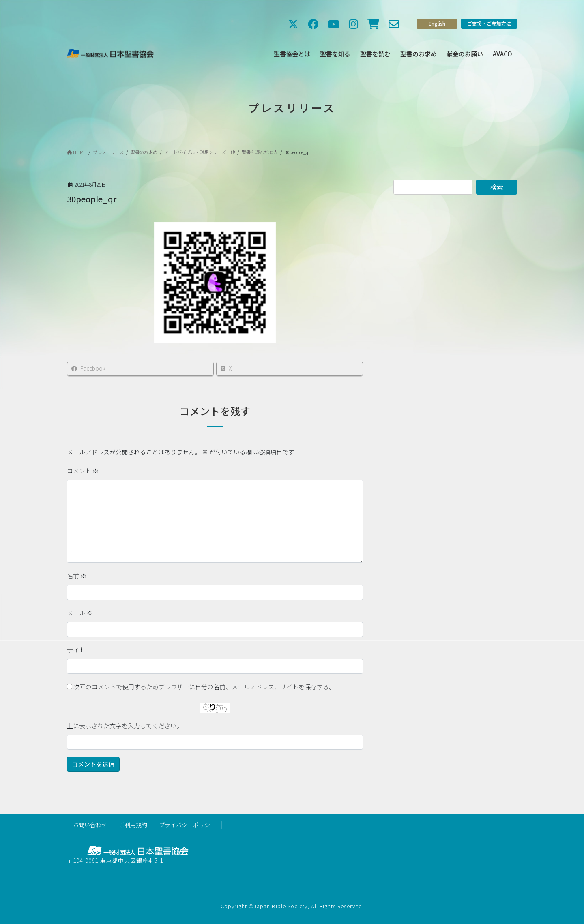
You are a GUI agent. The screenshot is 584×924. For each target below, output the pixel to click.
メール (80, 613)
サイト (76, 650)
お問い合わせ (90, 825)
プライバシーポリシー (187, 825)
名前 (77, 576)
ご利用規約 (133, 825)
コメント (83, 471)
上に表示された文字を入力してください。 (125, 726)
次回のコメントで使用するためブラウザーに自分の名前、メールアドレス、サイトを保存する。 (204, 687)
